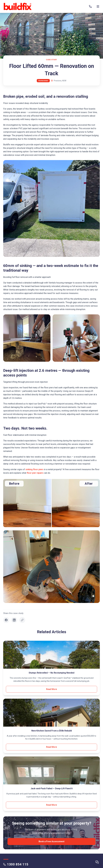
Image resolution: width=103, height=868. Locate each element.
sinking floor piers (34, 469)
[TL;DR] (99, 17)
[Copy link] (22, 620)
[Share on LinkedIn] (14, 620)
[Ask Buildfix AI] (97, 862)
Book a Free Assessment (51, 841)
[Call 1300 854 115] (90, 6)
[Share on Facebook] (6, 620)
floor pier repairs (35, 473)
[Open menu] (98, 6)
